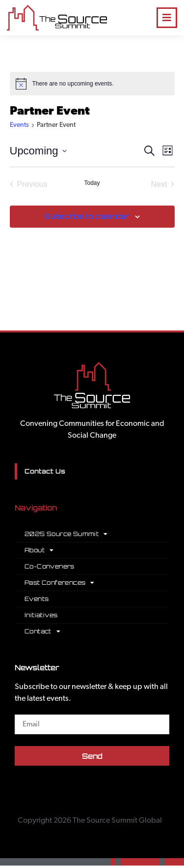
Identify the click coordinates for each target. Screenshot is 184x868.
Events (19, 125)
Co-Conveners (50, 566)
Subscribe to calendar (87, 216)
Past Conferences (60, 583)
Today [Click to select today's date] (92, 183)
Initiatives (41, 615)
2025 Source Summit (66, 534)
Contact (42, 631)
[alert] (92, 84)
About (39, 550)
